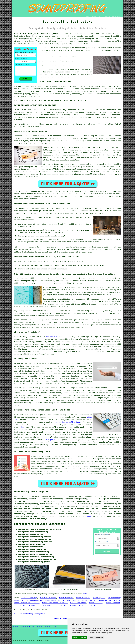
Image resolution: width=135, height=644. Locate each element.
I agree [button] (75, 637)
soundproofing (63, 160)
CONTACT (107, 16)
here (21, 430)
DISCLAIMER (116, 16)
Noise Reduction (78, 603)
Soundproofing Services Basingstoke (40, 524)
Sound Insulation (45, 605)
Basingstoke (52, 337)
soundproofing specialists (103, 344)
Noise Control (89, 600)
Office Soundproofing (32, 600)
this (22, 427)
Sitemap (15, 626)
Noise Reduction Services (27, 603)
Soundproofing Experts (109, 600)
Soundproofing (21, 337)
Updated (39, 626)
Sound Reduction (53, 600)
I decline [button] (83, 637)
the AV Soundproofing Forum (68, 422)
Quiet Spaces (99, 598)
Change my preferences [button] (96, 637)
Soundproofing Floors (50, 626)
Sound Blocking (96, 603)
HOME (88, 16)
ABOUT (100, 16)
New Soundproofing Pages (27, 626)
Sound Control (113, 603)
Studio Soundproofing (88, 605)
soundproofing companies (91, 506)
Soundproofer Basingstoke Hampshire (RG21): (36, 34)
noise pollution (113, 511)
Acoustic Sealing (29, 598)
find (23, 496)
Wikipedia (51, 440)
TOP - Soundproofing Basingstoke (30, 614)
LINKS (94, 16)
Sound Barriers (66, 598)
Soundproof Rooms (48, 598)
